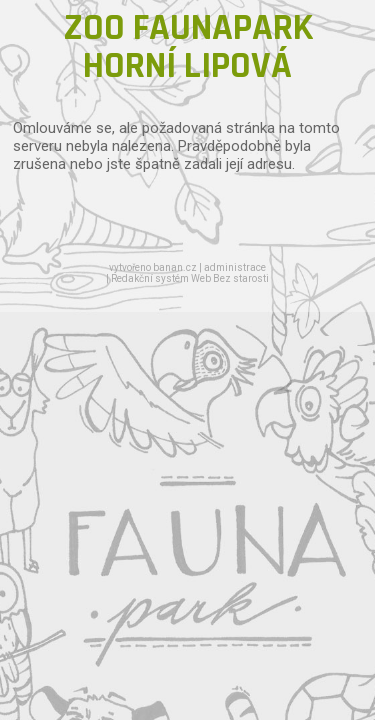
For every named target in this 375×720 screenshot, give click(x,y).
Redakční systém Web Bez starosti (190, 278)
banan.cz (175, 267)
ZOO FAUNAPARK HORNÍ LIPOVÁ (188, 47)
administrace (235, 267)
